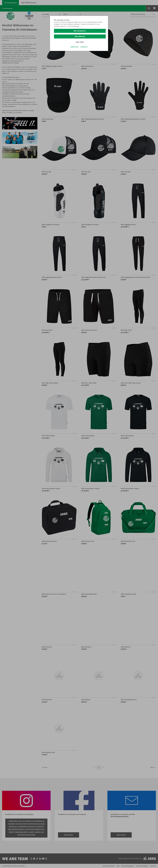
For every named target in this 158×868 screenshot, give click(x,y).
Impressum (84, 47)
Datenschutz (75, 47)
